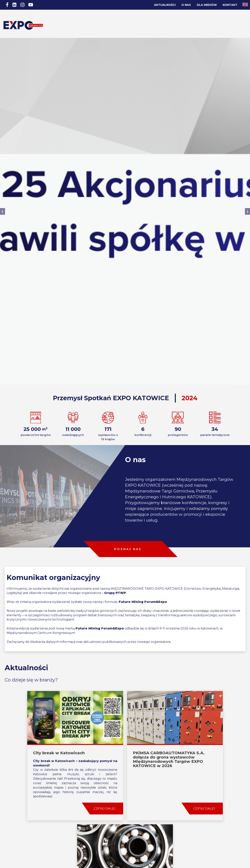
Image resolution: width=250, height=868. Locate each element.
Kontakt (230, 5)
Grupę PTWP (115, 577)
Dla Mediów (207, 5)
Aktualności (165, 5)
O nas (186, 5)
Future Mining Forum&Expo (143, 585)
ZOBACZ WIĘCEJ (125, 817)
